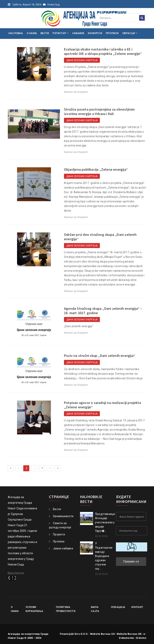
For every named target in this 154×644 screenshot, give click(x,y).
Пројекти (57, 534)
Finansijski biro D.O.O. (74, 634)
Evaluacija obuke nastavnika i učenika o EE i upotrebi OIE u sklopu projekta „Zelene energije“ (103, 51)
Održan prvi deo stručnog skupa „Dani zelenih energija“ (100, 237)
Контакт (137, 607)
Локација (118, 607)
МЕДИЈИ (34, 44)
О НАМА (32, 33)
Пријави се (131, 561)
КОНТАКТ (49, 44)
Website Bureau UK (129, 634)
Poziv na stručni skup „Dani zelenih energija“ (100, 356)
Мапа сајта (95, 609)
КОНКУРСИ (95, 33)
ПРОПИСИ (112, 33)
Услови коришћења (34, 609)
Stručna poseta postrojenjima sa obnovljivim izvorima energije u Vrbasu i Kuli (99, 112)
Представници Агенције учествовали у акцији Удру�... (105, 522)
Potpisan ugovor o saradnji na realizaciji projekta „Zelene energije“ (102, 405)
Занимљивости (61, 516)
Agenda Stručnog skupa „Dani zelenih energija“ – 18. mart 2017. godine (103, 311)
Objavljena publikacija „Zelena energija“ (96, 169)
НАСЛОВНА (16, 33)
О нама (15, 609)
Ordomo (141, 638)
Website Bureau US (102, 634)
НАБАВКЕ (78, 33)
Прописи (57, 541)
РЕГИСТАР (61, 33)
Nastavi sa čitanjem (76, 92)
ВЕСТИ (45, 33)
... (35, 468)
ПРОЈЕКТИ (16, 44)
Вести (55, 509)
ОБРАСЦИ (130, 33)
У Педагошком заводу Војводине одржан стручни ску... (104, 556)
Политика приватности (66, 609)
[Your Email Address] (131, 516)
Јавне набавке (61, 548)
